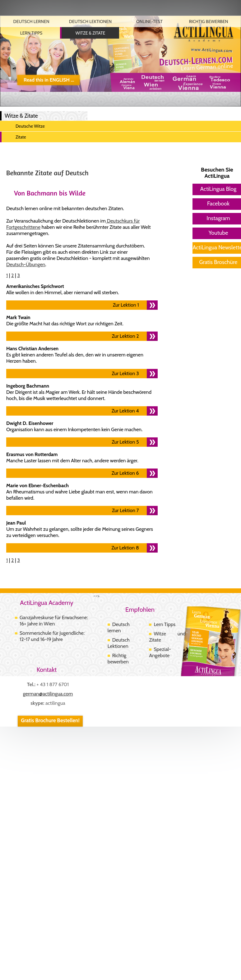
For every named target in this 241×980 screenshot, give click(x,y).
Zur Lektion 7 (125, 510)
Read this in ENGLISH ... (49, 80)
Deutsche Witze (30, 126)
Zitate (21, 137)
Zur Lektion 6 (125, 473)
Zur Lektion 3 (125, 373)
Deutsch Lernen (31, 21)
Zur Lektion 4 (125, 411)
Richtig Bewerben (209, 21)
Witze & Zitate (90, 33)
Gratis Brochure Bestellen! (50, 720)
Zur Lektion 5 (125, 442)
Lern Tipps (31, 33)
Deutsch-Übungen (26, 264)
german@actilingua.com (48, 694)
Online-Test (149, 21)
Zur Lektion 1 (126, 305)
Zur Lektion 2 (125, 336)
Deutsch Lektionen (90, 21)
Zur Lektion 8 (125, 548)
